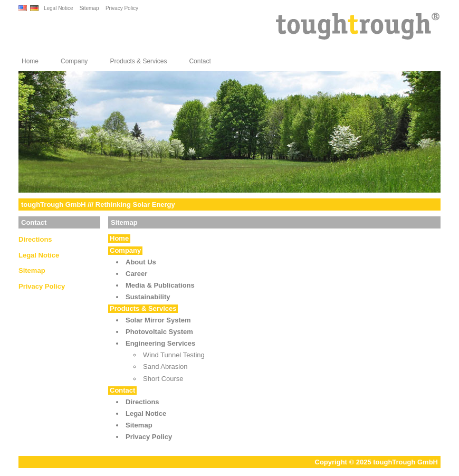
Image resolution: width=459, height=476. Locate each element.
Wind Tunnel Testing (174, 355)
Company (74, 61)
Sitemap (89, 8)
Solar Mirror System (158, 320)
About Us (141, 262)
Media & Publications (160, 285)
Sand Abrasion (165, 366)
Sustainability (148, 297)
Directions (35, 239)
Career (136, 274)
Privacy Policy (122, 8)
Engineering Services (160, 343)
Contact (200, 61)
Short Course (163, 379)
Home (30, 61)
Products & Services (138, 61)
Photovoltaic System (159, 332)
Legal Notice (59, 8)
